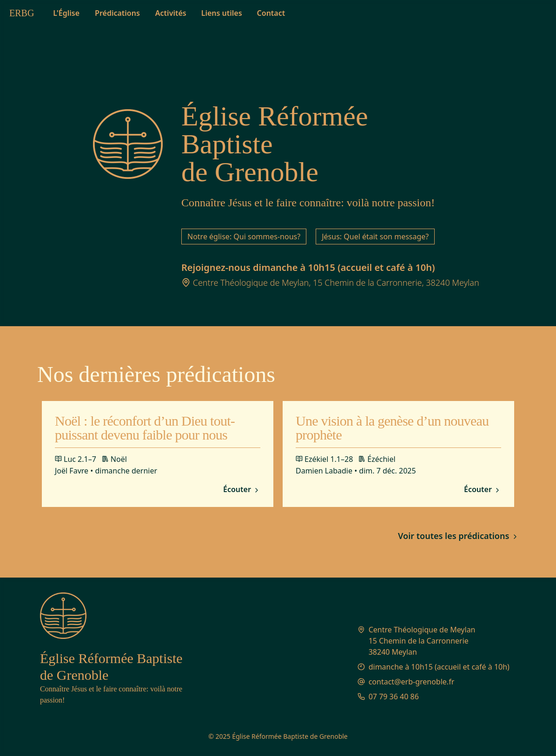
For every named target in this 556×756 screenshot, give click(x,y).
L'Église (66, 13)
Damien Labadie (324, 471)
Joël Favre (72, 471)
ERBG (22, 13)
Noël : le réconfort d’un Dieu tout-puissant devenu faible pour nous (145, 428)
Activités (171, 13)
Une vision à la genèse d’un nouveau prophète (392, 428)
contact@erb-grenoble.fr (412, 682)
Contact (271, 13)
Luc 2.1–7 (76, 459)
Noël (114, 459)
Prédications (117, 13)
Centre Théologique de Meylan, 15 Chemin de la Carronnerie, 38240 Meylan (336, 283)
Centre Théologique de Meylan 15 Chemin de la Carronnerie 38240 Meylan (422, 641)
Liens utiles (222, 13)
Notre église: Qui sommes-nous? (244, 237)
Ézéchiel (377, 459)
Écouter (242, 490)
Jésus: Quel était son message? (375, 237)
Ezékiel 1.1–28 (324, 459)
